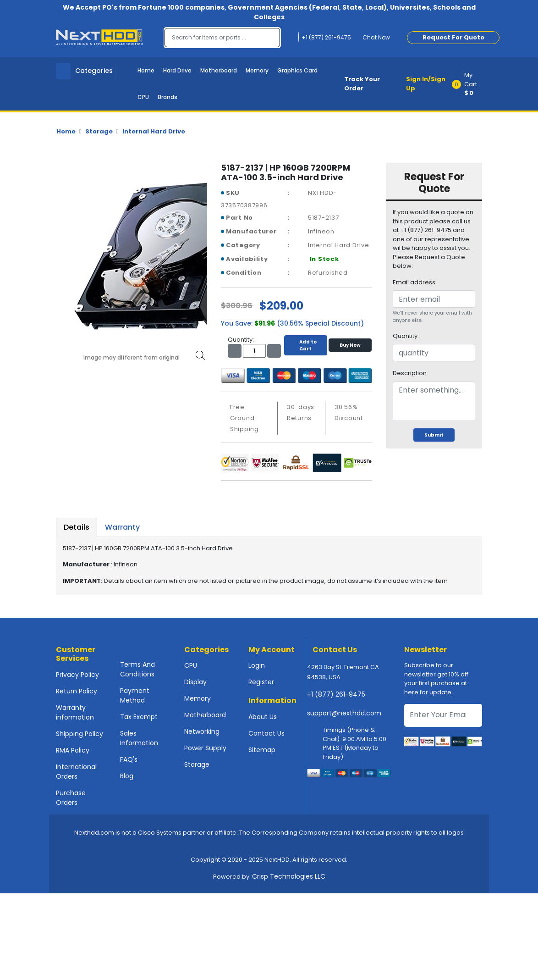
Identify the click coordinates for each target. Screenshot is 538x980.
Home (146, 70)
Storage (99, 131)
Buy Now (350, 345)
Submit (434, 435)
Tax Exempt (139, 717)
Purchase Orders (71, 798)
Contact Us (266, 733)
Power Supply (205, 748)
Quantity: (406, 336)
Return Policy (77, 691)
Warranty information (75, 712)
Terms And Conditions (137, 669)
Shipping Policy (80, 734)
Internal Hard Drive (154, 131)
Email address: (415, 282)
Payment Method (135, 695)
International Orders (76, 772)
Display (195, 682)
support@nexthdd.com (344, 713)
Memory (257, 70)
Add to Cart (306, 345)
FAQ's (129, 759)
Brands (167, 97)
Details (77, 527)
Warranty (122, 527)
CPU (143, 97)
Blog (127, 776)
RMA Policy (73, 750)
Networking (202, 731)
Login (257, 665)
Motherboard (219, 70)
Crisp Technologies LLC (289, 876)
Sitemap (262, 750)
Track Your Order (362, 84)
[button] (470, 84)
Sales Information (139, 738)
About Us (263, 717)
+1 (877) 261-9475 (336, 694)
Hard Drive (177, 70)
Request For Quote (453, 37)
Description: (410, 373)
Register (261, 682)
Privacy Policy (77, 675)
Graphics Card (297, 70)
